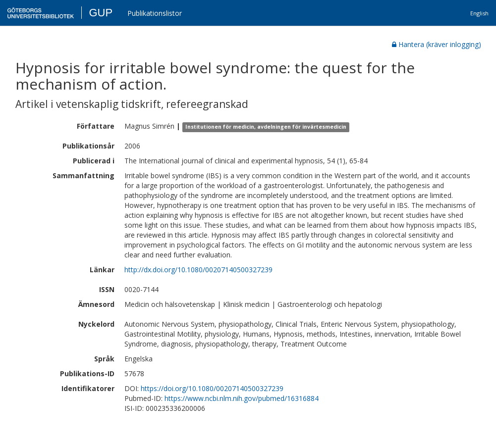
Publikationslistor (155, 13)
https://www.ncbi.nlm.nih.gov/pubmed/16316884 (242, 398)
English (479, 13)
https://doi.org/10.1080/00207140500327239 (212, 388)
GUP (101, 13)
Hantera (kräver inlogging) (437, 44)
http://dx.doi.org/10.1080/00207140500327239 (198, 270)
